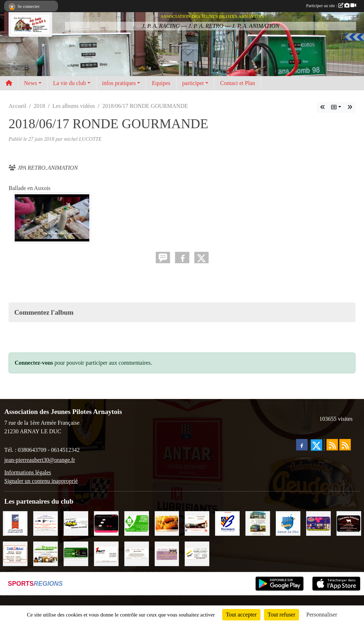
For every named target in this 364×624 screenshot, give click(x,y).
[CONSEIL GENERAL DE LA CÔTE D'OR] (15, 523)
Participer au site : (331, 6)
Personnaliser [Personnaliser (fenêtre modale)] (322, 615)
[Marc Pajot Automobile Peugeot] (258, 523)
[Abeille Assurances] (197, 553)
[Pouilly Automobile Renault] (197, 523)
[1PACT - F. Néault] (106, 553)
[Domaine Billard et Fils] (137, 553)
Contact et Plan (238, 83)
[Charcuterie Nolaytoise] (349, 523)
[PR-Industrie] (46, 523)
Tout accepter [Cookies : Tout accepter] (241, 615)
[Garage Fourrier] (76, 523)
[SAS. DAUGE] (46, 553)
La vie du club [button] (70, 83)
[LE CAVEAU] (167, 553)
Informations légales (28, 472)
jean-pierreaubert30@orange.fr (40, 460)
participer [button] (193, 83)
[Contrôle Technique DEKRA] (137, 523)
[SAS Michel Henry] (76, 553)
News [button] (30, 83)
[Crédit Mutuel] (15, 553)
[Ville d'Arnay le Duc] (288, 523)
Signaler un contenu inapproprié (41, 481)
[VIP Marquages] (318, 523)
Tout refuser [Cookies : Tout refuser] (281, 615)
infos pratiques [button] (119, 83)
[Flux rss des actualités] (332, 445)
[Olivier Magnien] (167, 523)
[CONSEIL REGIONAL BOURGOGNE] (227, 523)
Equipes (161, 83)
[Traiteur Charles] (106, 523)
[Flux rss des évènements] (345, 445)
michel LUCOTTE (83, 139)
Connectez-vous (34, 363)
